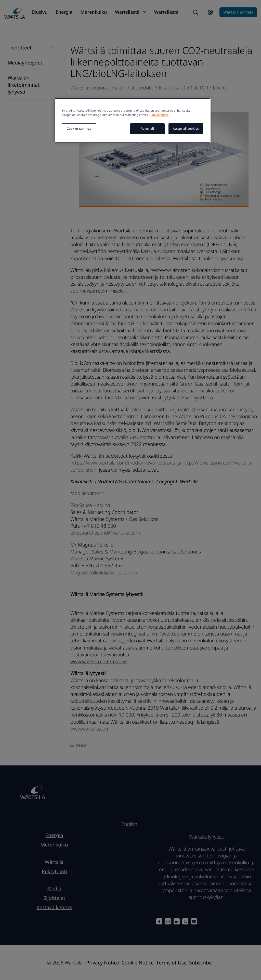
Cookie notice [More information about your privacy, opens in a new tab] (159, 115)
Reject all (147, 129)
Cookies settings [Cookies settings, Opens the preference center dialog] (79, 129)
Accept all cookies (186, 129)
